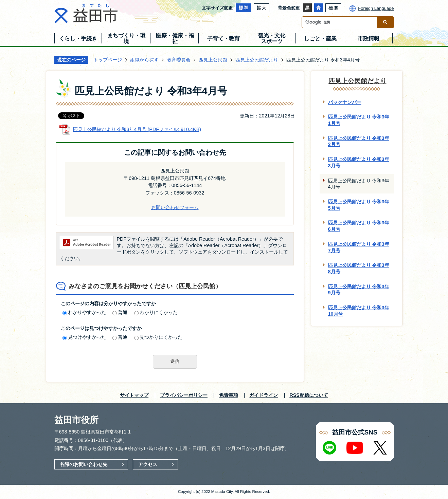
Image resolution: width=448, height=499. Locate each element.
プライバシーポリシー (184, 395)
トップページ (108, 60)
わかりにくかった (156, 312)
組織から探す (144, 60)
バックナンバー (345, 102)
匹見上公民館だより (257, 60)
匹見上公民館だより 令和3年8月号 (359, 268)
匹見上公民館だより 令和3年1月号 (359, 120)
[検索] (341, 22)
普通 (120, 312)
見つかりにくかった (158, 337)
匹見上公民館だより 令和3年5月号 (359, 205)
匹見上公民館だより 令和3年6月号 (359, 226)
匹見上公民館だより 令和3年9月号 (359, 290)
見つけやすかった (84, 337)
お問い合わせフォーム (175, 207)
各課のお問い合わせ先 (84, 464)
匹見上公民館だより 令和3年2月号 (359, 141)
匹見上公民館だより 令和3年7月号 (359, 247)
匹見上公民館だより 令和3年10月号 (359, 311)
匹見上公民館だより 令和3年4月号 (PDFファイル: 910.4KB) (137, 129)
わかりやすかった (84, 312)
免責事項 (229, 395)
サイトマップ (134, 395)
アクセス (148, 464)
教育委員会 (179, 60)
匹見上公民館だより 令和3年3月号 (359, 162)
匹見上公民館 (213, 60)
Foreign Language (376, 8)
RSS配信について (309, 395)
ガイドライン (264, 395)
